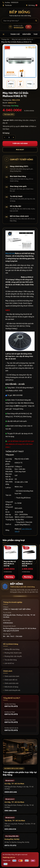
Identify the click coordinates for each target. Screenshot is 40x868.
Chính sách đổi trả (11, 680)
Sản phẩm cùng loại (14, 540)
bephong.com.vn (9, 857)
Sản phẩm (27, 34)
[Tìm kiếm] (36, 21)
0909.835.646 (11, 792)
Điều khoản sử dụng (11, 687)
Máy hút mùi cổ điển (13, 277)
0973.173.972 (10, 845)
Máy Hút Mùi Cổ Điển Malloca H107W (10, 564)
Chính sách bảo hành (12, 676)
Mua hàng (9, 577)
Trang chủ (15, 34)
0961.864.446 (11, 811)
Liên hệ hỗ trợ (9, 663)
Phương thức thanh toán (13, 653)
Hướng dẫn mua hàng (12, 649)
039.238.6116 (10, 829)
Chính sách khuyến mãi (12, 690)
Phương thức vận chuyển (13, 656)
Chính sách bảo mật (11, 683)
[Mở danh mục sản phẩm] (5, 34)
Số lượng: (6, 133)
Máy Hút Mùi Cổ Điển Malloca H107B (28, 564)
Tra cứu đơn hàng (11, 660)
